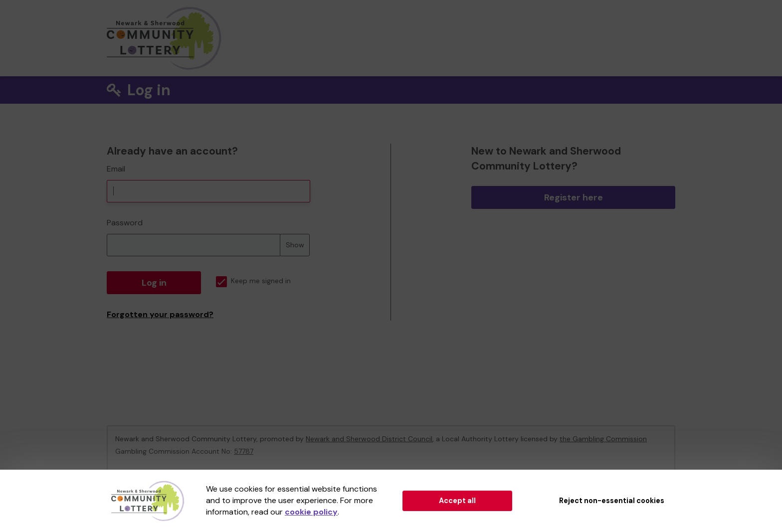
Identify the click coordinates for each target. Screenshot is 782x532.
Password (125, 223)
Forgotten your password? (160, 314)
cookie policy (311, 512)
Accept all (457, 501)
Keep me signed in (253, 281)
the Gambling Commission (603, 439)
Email (116, 169)
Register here (574, 197)
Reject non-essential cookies (612, 501)
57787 (244, 451)
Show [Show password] (295, 245)
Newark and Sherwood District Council (369, 439)
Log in (154, 283)
